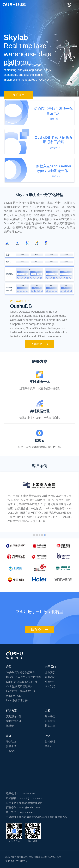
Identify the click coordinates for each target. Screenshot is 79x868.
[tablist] (39, 244)
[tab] (7, 243)
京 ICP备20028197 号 (16, 861)
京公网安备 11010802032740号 (45, 857)
